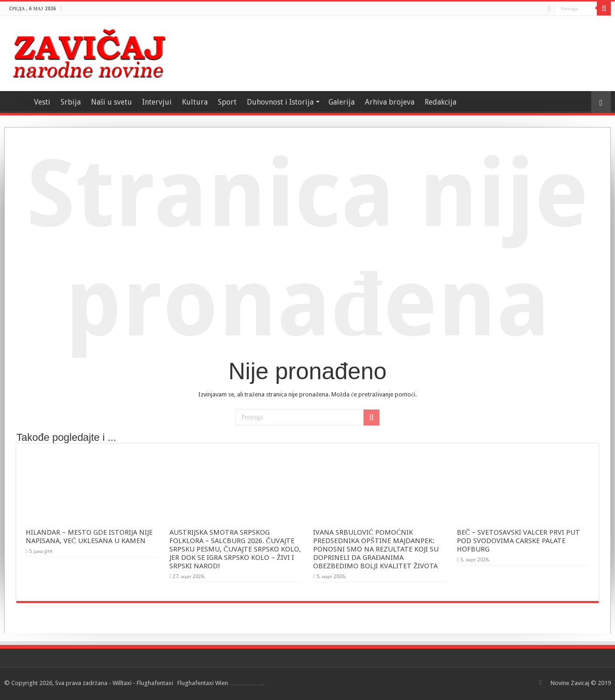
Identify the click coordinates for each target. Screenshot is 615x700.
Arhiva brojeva (390, 102)
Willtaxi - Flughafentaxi (143, 683)
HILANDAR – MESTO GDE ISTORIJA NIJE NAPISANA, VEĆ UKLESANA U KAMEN (89, 537)
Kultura (195, 102)
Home (16, 101)
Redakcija (440, 102)
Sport (227, 102)
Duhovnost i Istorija (280, 102)
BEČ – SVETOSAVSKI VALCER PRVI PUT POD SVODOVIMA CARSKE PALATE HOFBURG (518, 541)
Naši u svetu (112, 102)
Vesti (42, 102)
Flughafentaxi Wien (203, 683)
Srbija (71, 102)
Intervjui (157, 102)
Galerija (342, 102)
